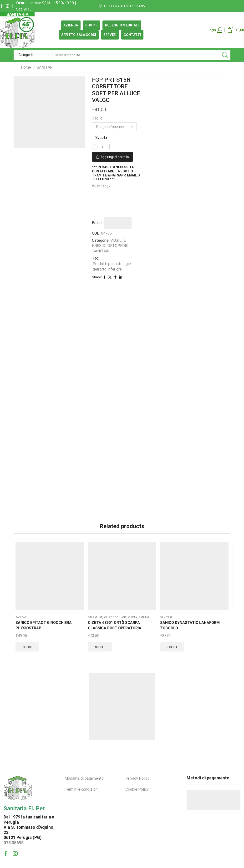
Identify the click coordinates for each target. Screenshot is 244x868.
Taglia (97, 118)
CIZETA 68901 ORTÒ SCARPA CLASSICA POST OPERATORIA (67, 604)
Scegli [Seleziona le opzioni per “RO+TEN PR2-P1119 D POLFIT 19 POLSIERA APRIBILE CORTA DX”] (137, 626)
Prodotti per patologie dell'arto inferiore (112, 266)
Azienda (71, 25)
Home (26, 67)
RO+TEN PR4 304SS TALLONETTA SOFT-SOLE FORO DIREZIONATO (173, 599)
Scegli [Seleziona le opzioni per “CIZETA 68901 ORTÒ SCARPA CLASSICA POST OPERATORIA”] (64, 632)
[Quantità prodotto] (102, 147)
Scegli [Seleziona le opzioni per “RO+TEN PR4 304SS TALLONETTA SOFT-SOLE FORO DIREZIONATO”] (173, 632)
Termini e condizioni (81, 775)
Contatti (132, 35)
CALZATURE (60, 579)
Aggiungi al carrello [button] (212, 629)
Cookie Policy (137, 775)
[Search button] (225, 55)
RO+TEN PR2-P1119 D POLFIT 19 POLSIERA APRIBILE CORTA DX (140, 596)
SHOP (91, 25)
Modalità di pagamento (84, 764)
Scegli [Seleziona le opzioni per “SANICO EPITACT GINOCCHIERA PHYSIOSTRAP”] (28, 620)
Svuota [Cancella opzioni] (101, 138)
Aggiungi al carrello (115, 156)
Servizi (110, 35)
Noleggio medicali (122, 25)
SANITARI (45, 67)
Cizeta (70, 585)
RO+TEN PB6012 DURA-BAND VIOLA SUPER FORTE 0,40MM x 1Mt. (212, 596)
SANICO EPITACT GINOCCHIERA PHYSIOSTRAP (29, 593)
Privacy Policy (137, 764)
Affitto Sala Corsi (79, 35)
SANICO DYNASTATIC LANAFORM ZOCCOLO (100, 593)
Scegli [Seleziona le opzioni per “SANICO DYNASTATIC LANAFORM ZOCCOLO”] (101, 620)
